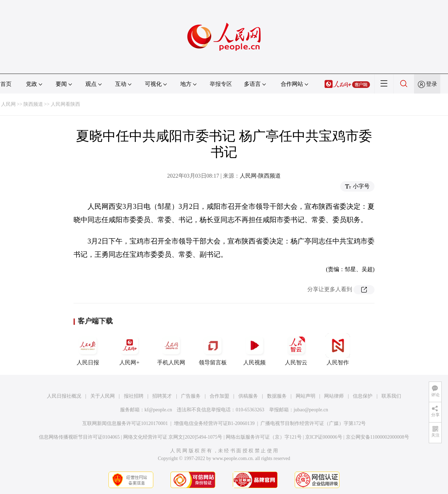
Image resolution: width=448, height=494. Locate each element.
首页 (6, 84)
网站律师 (334, 396)
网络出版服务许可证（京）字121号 (264, 437)
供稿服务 (248, 396)
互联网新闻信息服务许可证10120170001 (125, 423)
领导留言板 (213, 349)
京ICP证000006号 (324, 437)
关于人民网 (103, 396)
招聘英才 (162, 396)
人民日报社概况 (64, 396)
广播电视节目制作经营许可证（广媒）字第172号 (313, 423)
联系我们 (391, 396)
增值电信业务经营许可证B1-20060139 (214, 423)
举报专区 (221, 84)
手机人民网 (171, 349)
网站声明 (306, 396)
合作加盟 (219, 396)
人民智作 (338, 349)
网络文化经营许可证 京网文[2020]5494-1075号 (173, 437)
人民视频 (254, 349)
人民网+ (129, 349)
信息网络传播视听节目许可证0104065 (79, 437)
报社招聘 (134, 396)
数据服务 (277, 396)
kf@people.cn (158, 410)
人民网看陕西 (65, 104)
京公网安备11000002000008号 (377, 437)
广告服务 (191, 396)
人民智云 (296, 349)
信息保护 (363, 396)
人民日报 (88, 349)
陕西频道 (33, 104)
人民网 (8, 104)
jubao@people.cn (311, 410)
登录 (432, 84)
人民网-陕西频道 (260, 176)
